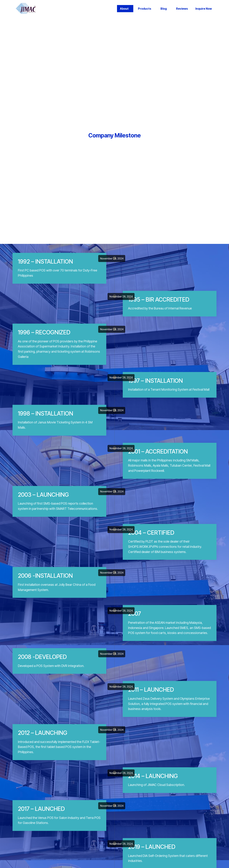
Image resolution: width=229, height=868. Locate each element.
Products (145, 9)
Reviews (182, 9)
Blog (164, 9)
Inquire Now (204, 9)
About (124, 9)
